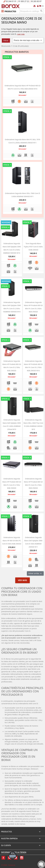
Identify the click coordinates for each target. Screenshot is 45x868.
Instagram (22, 858)
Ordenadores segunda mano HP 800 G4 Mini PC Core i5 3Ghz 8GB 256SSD (12, 541)
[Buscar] (32, 11)
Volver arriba (35, 574)
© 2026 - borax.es (8, 865)
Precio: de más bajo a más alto (28, 40)
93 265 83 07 (36, 1)
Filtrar (6, 41)
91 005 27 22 (24, 1)
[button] (9, 11)
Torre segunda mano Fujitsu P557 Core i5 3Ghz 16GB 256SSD (33, 247)
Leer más (21, 34)
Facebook (3, 858)
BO (10, 6)
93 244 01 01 (11, 1)
